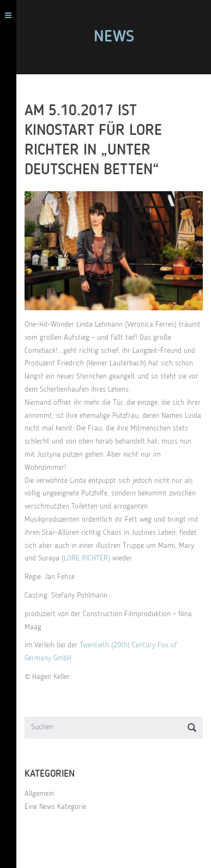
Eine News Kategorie (55, 807)
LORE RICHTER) (87, 558)
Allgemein (39, 794)
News (114, 37)
